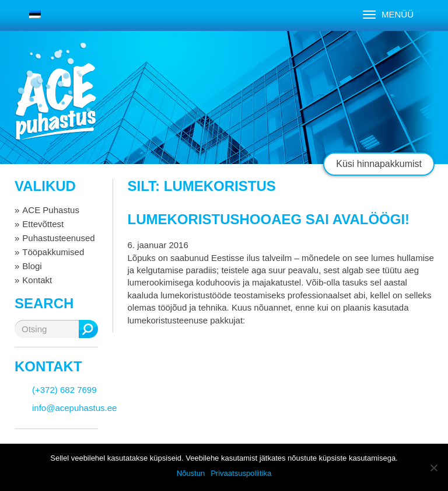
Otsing (88, 329)
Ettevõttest (43, 224)
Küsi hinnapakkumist (379, 164)
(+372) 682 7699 (64, 390)
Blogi (32, 266)
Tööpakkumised (53, 252)
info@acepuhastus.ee (74, 408)
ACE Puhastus (51, 210)
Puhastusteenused (58, 238)
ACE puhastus (55, 102)
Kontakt (37, 280)
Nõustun (191, 473)
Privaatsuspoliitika (241, 473)
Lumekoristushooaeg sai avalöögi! (269, 219)
